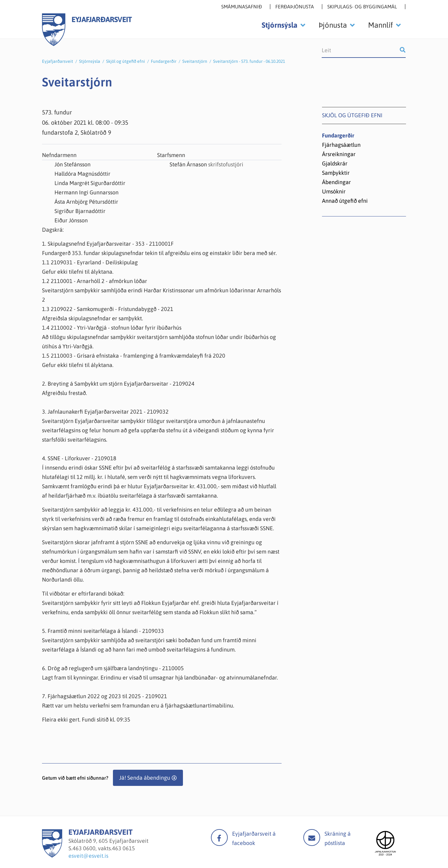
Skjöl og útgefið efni (126, 61)
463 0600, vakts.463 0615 (104, 848)
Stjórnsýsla (90, 61)
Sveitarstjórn (195, 61)
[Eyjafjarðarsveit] (52, 856)
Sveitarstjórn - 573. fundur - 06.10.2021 (249, 61)
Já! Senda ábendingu (145, 778)
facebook (219, 838)
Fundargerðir (164, 61)
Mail (312, 838)
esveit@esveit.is (88, 856)
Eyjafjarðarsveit (58, 61)
